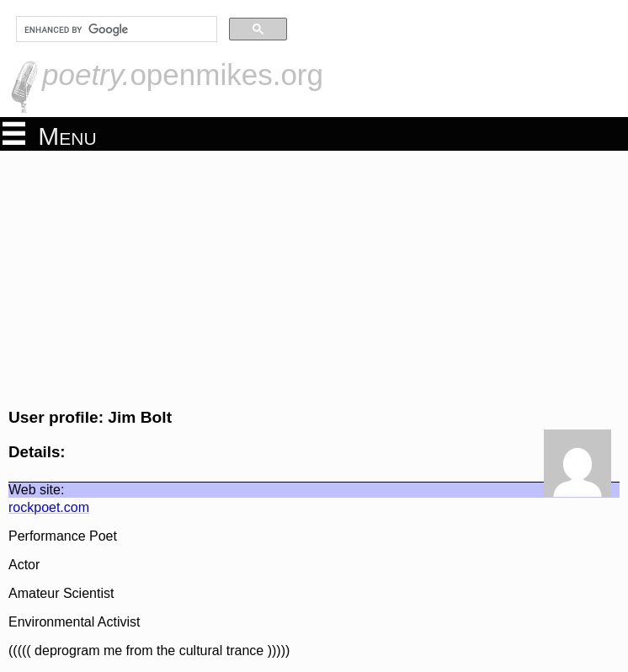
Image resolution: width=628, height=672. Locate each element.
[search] (115, 29)
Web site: (36, 490)
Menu (50, 135)
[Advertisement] (314, 277)
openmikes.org (183, 75)
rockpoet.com (49, 507)
